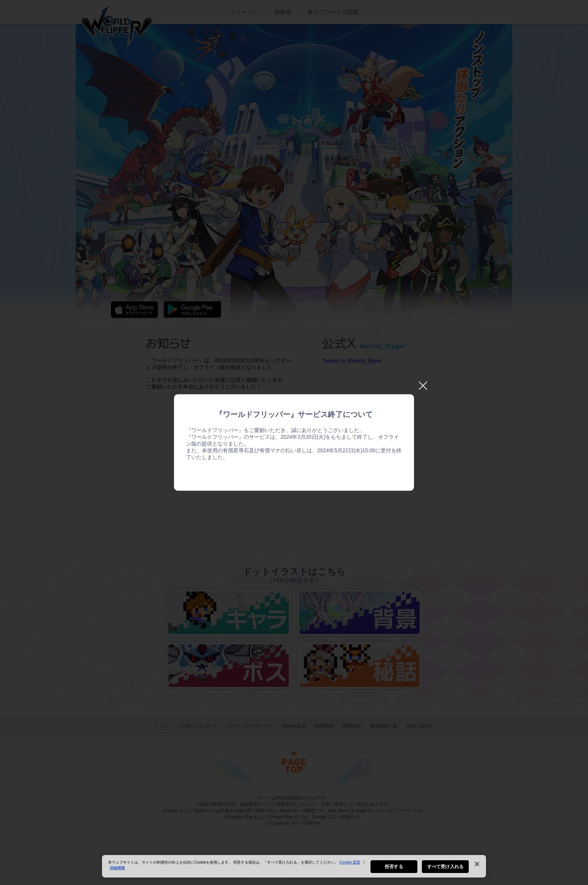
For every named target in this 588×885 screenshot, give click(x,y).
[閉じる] (477, 864)
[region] (294, 866)
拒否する (394, 867)
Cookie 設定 (350, 862)
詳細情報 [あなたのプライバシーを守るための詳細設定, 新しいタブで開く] (117, 868)
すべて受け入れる (445, 867)
